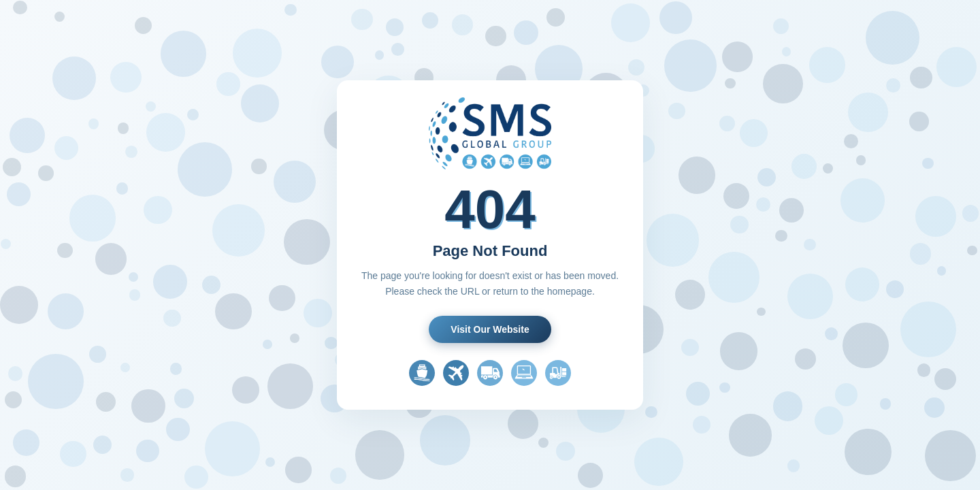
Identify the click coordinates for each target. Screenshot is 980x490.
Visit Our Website (490, 329)
